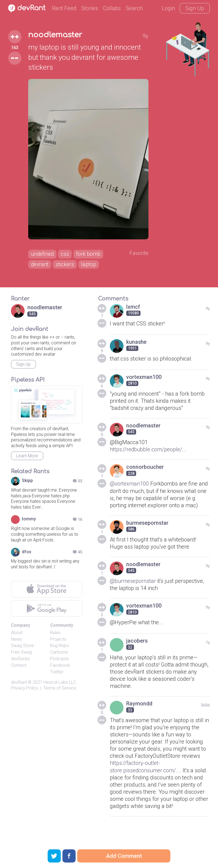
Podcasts (59, 661)
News (16, 641)
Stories (90, 8)
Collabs (112, 8)
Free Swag (21, 654)
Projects (58, 641)
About (17, 635)
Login (168, 8)
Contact (19, 667)
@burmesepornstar (133, 583)
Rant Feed (64, 8)
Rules (55, 635)
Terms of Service (60, 690)
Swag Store (22, 648)
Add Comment (124, 856)
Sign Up (195, 8)
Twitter (57, 674)
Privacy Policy (25, 690)
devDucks (20, 661)
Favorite (139, 255)
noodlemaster (55, 35)
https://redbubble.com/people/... (149, 452)
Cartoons (59, 654)
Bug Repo (60, 648)
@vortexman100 (130, 486)
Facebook (60, 667)
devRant (19, 684)
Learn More (27, 458)
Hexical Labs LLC (60, 684)
